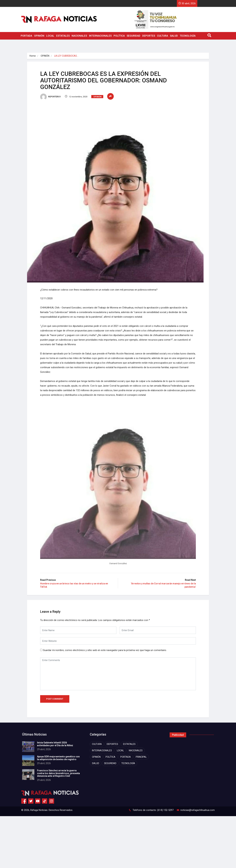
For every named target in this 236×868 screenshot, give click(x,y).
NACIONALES (79, 36)
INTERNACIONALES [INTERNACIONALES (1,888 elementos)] (102, 750)
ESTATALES (63, 36)
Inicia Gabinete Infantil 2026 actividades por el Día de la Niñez (55, 744)
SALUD (174, 36)
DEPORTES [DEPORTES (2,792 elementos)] (112, 744)
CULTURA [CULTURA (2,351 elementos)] (97, 744)
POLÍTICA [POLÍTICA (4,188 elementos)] (110, 757)
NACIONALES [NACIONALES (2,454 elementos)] (136, 750)
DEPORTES (149, 36)
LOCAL (50, 36)
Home (33, 56)
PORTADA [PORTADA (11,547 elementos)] (126, 757)
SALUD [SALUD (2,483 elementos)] (96, 763)
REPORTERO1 (51, 97)
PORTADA (26, 36)
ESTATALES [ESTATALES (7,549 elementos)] (129, 744)
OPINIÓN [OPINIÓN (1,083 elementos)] (96, 757)
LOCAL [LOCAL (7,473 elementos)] (120, 750)
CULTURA (162, 36)
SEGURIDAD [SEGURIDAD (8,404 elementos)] (110, 763)
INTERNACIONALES (100, 36)
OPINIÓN (39, 36)
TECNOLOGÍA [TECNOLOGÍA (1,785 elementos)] (128, 763)
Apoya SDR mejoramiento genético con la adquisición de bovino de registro (58, 758)
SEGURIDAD (133, 36)
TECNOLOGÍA (188, 36)
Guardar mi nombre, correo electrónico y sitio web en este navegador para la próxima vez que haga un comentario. (105, 650)
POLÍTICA (119, 36)
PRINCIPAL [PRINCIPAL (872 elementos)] (141, 757)
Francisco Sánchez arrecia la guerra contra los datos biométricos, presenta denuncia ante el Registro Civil (58, 773)
